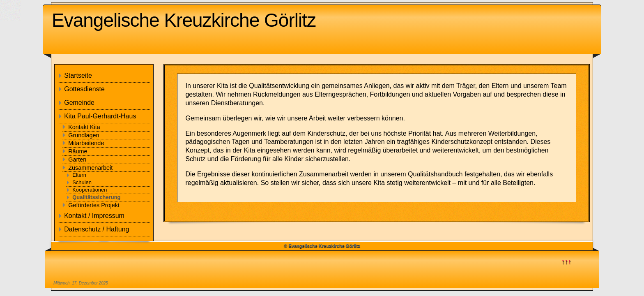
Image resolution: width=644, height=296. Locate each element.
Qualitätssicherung (96, 197)
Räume (78, 151)
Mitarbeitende (86, 143)
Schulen (82, 182)
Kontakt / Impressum (94, 216)
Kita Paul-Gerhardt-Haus (100, 116)
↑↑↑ (566, 261)
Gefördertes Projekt (94, 205)
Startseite (78, 75)
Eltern (79, 175)
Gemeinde (79, 103)
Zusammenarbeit (90, 168)
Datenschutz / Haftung (97, 229)
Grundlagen (84, 135)
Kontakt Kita (84, 127)
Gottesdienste (84, 89)
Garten (77, 160)
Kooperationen (90, 190)
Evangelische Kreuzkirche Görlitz (184, 20)
